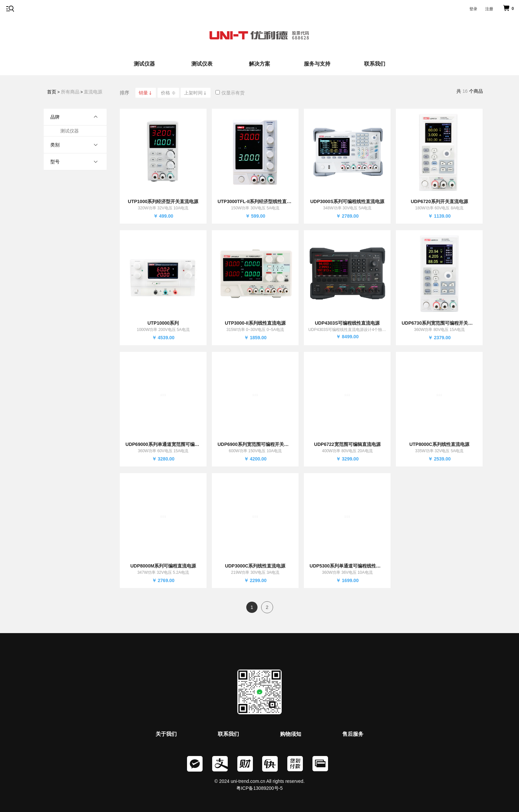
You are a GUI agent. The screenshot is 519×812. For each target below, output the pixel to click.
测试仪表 (202, 64)
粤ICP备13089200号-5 (259, 788)
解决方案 (259, 64)
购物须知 (291, 734)
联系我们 (375, 64)
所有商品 (70, 92)
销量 (146, 93)
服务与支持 (317, 64)
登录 (473, 9)
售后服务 (353, 734)
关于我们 (166, 734)
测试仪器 (144, 64)
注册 (489, 9)
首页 (52, 92)
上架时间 (196, 93)
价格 (168, 93)
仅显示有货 (230, 93)
